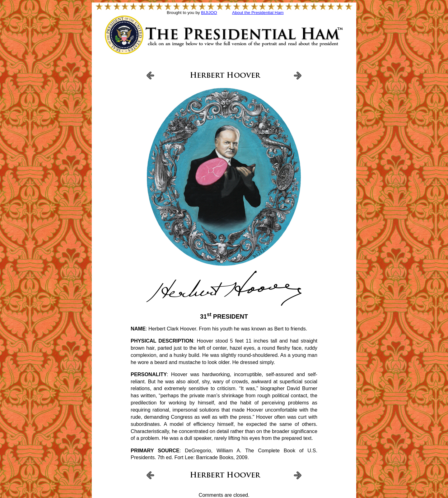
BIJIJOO (209, 13)
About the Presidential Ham (258, 13)
